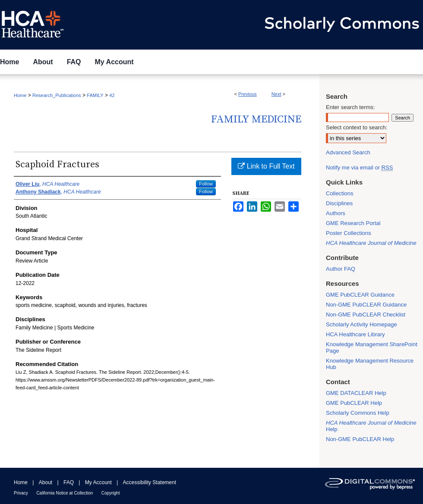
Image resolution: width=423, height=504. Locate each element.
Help (371, 426)
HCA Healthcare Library (355, 334)
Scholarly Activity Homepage (361, 324)
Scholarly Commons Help (358, 413)
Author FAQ (341, 269)
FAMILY (95, 95)
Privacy (21, 493)
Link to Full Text (266, 166)
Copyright (111, 493)
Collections (340, 193)
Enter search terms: (350, 107)
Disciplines (339, 203)
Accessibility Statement (150, 482)
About (46, 482)
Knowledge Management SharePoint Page (372, 347)
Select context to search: (357, 127)
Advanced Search (348, 152)
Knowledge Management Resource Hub (370, 364)
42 (112, 95)
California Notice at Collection (65, 493)
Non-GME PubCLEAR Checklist (366, 315)
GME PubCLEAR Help (354, 403)
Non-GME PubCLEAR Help (360, 439)
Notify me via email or (359, 167)
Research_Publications (57, 95)
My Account (98, 482)
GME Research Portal (353, 223)
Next (276, 94)
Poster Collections (349, 233)
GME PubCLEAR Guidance (360, 295)
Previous (248, 94)
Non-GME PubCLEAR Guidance (366, 305)
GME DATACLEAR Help (356, 393)
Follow (206, 184)
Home (20, 95)
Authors (336, 213)
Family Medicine (256, 119)
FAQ (69, 482)
